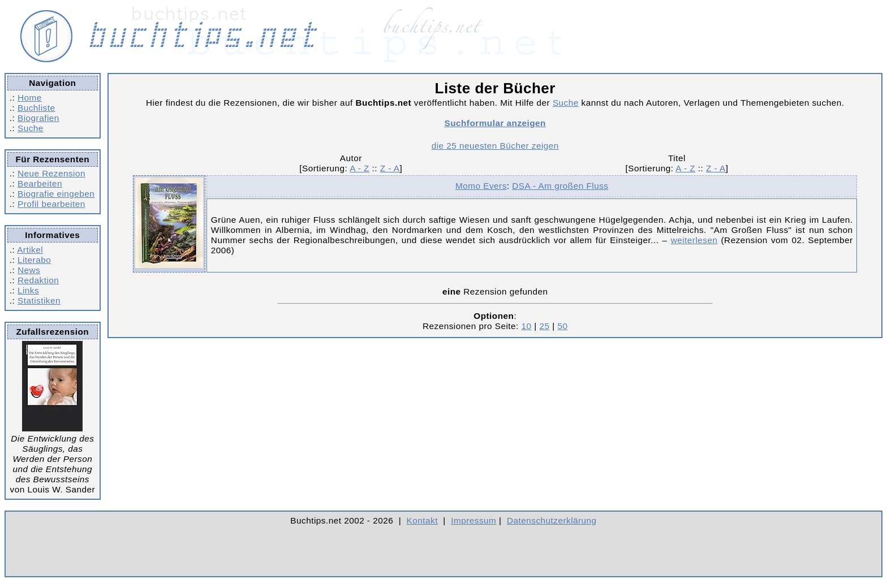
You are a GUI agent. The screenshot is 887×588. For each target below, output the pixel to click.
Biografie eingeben (56, 194)
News (29, 270)
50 (562, 326)
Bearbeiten (40, 183)
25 (544, 326)
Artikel (30, 250)
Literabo (34, 260)
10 (527, 326)
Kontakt (422, 520)
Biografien (38, 118)
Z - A (390, 168)
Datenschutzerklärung (552, 520)
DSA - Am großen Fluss (560, 186)
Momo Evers (481, 186)
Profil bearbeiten (51, 204)
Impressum (473, 520)
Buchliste (36, 108)
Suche (31, 128)
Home (30, 98)
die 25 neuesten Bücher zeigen (495, 146)
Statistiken (39, 301)
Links (28, 290)
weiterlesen (694, 240)
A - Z (359, 168)
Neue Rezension (51, 173)
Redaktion (38, 280)
